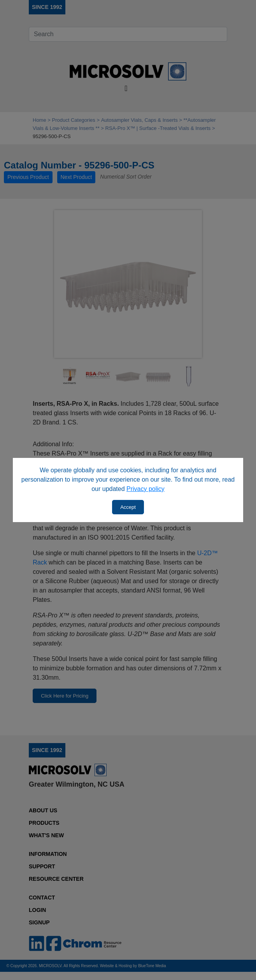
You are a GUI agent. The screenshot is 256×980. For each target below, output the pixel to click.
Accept (128, 507)
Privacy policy (146, 489)
